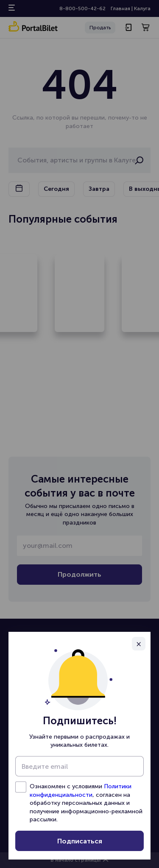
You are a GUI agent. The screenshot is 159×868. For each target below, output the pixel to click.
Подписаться (80, 841)
